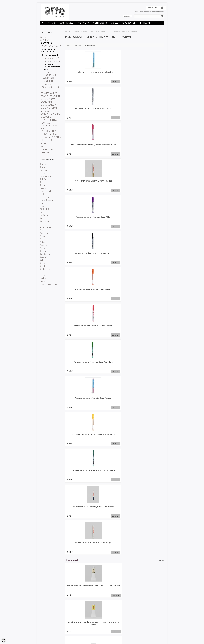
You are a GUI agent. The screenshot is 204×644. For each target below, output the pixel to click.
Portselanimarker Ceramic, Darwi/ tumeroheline (128, 186)
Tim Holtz (44, 275)
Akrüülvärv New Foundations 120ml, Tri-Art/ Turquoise (127, 491)
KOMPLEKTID (46, 140)
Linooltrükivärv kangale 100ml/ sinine (153, 601)
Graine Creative (46, 200)
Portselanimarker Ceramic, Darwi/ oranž (77, 148)
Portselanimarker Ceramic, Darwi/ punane (102, 149)
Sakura (43, 257)
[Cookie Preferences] (4, 640)
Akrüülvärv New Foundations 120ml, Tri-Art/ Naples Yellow (127, 602)
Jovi (41, 212)
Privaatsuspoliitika (45, 630)
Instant (43, 206)
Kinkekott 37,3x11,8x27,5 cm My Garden (153, 305)
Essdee (43, 188)
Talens (42, 272)
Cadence (43, 170)
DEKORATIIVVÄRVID (49, 93)
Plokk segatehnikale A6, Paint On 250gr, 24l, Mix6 (127, 528)
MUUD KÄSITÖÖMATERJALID (50, 130)
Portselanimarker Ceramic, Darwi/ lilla (102, 111)
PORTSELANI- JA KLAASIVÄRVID (48, 50)
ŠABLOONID (46, 117)
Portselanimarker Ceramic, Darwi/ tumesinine (77, 223)
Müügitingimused (45, 632)
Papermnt (44, 233)
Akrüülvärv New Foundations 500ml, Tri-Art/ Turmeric (153, 528)
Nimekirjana (79, 46)
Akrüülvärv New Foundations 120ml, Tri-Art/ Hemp (127, 342)
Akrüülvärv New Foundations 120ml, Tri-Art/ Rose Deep (77, 454)
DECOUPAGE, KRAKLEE (51, 96)
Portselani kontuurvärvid (50, 73)
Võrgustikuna (91, 46)
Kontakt (51, 23)
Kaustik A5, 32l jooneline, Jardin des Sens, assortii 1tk (77, 602)
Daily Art (43, 179)
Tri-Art (42, 281)
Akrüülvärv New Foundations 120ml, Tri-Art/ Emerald (77, 342)
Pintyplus (44, 242)
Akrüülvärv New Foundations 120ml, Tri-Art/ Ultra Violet (77, 491)
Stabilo (43, 263)
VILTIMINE (45, 111)
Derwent (43, 185)
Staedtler (44, 266)
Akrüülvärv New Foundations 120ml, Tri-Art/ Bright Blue (102, 491)
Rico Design (45, 254)
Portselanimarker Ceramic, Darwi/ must (128, 111)
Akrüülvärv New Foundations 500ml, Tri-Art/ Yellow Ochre (153, 342)
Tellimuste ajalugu (88, 628)
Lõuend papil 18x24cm (77, 526)
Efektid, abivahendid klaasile (51, 88)
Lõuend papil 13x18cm (153, 414)
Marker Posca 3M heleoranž (127, 564)
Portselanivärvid (50, 55)
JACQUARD (44, 209)
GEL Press (44, 197)
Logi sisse (146, 12)
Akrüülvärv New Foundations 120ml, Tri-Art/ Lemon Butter (77, 268)
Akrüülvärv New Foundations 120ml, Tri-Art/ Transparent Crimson (153, 381)
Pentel (42, 239)
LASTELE (114, 23)
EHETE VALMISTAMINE (50, 108)
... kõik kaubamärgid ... (49, 284)
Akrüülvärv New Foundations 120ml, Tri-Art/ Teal (77, 565)
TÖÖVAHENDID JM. (49, 134)
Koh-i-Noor (44, 221)
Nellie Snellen (46, 227)
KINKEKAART (145, 23)
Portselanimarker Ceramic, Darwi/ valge (102, 222)
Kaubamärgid (65, 626)
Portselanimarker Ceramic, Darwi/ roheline (128, 149)
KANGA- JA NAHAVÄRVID (51, 46)
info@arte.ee (107, 634)
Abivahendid (49, 78)
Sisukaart (64, 632)
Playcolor (44, 245)
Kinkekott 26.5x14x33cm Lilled (127, 452)
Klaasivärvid (47, 84)
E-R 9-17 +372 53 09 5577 (112, 632)
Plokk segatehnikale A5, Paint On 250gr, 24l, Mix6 (102, 565)
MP (41, 224)
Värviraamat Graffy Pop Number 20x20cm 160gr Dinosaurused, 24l (102, 381)
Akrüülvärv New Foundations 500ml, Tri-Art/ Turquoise (153, 565)
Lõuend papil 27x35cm (127, 265)
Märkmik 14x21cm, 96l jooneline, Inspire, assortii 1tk (102, 305)
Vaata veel (161, 240)
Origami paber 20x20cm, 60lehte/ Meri (102, 602)
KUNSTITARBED (66, 23)
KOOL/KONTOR (129, 23)
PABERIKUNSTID (100, 23)
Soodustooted (65, 628)
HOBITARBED (83, 23)
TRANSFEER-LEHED (49, 120)
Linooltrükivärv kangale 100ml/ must (127, 378)
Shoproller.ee (160, 640)
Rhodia (43, 251)
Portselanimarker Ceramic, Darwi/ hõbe (102, 73)
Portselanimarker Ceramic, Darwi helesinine (77, 75)
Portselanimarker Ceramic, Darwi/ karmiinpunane (128, 75)
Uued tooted (65, 630)
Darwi (42, 182)
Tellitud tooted (86, 630)
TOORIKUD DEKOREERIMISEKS (49, 124)
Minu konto (85, 626)
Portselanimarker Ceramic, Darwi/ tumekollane (102, 186)
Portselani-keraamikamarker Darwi (52, 67)
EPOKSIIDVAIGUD (48, 105)
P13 (41, 230)
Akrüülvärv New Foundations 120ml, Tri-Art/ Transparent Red (77, 306)
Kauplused (43, 626)
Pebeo (42, 236)
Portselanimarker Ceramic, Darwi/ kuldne (77, 111)
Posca (42, 248)
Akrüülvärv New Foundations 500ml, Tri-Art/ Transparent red (153, 269)
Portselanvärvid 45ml (53, 58)
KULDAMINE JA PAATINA (51, 137)
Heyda (42, 203)
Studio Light (45, 269)
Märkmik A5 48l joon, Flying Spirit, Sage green (127, 416)
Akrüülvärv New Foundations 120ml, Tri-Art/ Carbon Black (153, 454)
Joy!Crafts (44, 215)
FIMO (42, 194)
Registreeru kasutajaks (158, 12)
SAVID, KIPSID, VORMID (51, 114)
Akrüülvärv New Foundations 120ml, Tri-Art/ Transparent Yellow (102, 269)
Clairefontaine (46, 176)
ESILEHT (67, 32)
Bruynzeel (44, 167)
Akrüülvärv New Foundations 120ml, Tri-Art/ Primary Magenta (153, 492)
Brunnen (43, 164)
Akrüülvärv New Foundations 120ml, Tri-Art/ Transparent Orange (102, 455)
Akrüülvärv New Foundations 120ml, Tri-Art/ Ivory (77, 379)
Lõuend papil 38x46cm (102, 526)
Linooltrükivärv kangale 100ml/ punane (102, 415)
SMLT (42, 260)
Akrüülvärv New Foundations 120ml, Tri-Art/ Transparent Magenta (77, 418)
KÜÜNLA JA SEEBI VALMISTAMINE (48, 100)
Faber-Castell (45, 191)
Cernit (42, 173)
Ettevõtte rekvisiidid (46, 628)
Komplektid (48, 81)
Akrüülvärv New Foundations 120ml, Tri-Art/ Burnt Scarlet (127, 305)
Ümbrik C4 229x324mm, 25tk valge (102, 342)
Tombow (43, 278)
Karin (42, 218)
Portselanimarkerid (52, 61)
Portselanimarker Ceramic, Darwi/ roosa (77, 185)
